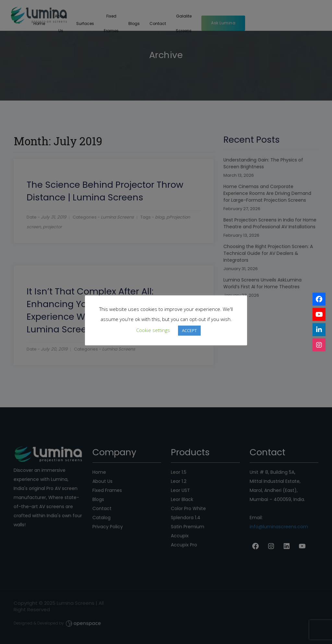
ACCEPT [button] (189, 330)
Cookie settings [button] (153, 330)
